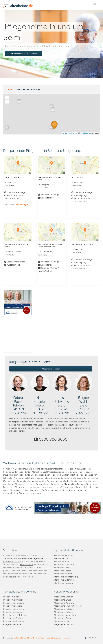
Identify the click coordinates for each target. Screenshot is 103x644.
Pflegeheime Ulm (61, 621)
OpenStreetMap (86, 133)
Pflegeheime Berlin (12, 597)
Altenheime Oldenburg (64, 580)
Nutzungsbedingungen (54, 638)
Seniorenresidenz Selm (82, 245)
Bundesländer (26, 565)
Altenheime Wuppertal (64, 574)
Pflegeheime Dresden (13, 600)
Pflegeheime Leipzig (13, 606)
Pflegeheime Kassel (12, 624)
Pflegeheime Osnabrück (65, 624)
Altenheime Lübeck (62, 571)
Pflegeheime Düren (62, 618)
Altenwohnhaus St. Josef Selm (49, 179)
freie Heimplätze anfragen (29, 90)
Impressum (67, 638)
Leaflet (65, 133)
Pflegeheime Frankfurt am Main (68, 606)
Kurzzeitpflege (47, 198)
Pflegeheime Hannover (14, 609)
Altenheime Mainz (62, 568)
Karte (9, 90)
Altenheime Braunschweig (66, 577)
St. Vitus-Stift (77, 177)
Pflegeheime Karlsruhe (64, 603)
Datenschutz (40, 638)
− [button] (7, 102)
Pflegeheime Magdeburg (65, 615)
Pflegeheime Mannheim (14, 612)
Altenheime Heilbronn (64, 583)
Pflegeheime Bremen (63, 597)
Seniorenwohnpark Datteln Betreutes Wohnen (50, 246)
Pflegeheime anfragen (51, 369)
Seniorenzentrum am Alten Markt (17, 246)
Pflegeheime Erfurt (62, 600)
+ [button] (7, 97)
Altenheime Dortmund (64, 565)
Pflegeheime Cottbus (13, 618)
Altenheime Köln (61, 559)
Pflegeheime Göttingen (14, 621)
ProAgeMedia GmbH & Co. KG (24, 638)
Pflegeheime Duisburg (64, 612)
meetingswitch (73, 133)
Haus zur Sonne (12, 177)
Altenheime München (63, 555)
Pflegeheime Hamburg (14, 603)
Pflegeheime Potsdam (64, 609)
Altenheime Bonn (61, 562)
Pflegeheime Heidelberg (14, 615)
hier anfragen (22, 205)
